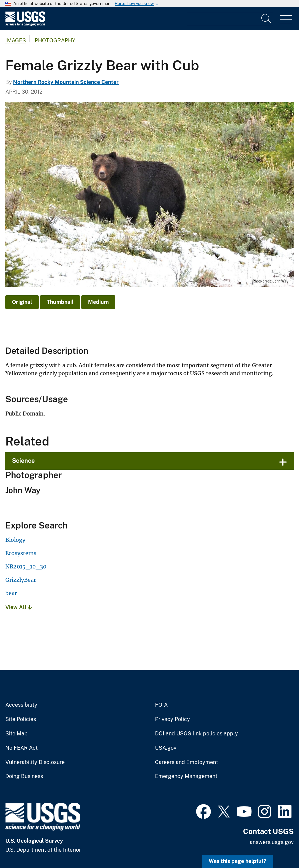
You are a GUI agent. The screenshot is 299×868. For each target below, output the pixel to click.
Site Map (16, 734)
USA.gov (166, 748)
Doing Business (24, 776)
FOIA (161, 705)
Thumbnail (60, 302)
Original (22, 302)
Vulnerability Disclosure (35, 762)
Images (16, 40)
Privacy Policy (172, 719)
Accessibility (21, 705)
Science (23, 461)
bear (11, 593)
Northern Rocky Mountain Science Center (66, 82)
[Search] (267, 19)
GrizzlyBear (21, 580)
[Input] (230, 19)
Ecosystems (21, 553)
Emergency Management (186, 776)
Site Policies (21, 719)
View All (18, 607)
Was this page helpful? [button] (237, 861)
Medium (98, 302)
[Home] (25, 24)
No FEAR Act (21, 748)
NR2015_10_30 (26, 566)
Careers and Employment (186, 762)
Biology (15, 540)
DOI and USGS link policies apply (196, 734)
